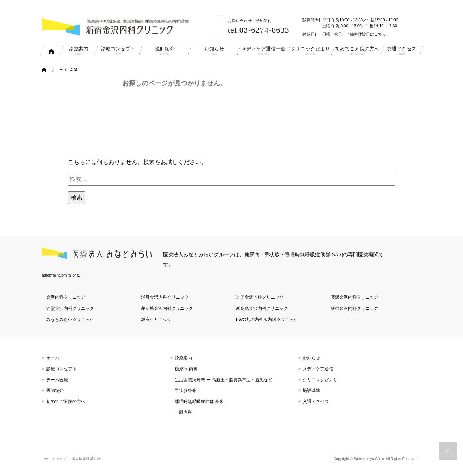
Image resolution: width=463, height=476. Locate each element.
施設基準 (311, 391)
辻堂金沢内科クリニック (70, 308)
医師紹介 (55, 391)
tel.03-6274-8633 (259, 30)
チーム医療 (57, 380)
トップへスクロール (448, 451)
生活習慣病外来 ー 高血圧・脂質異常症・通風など (224, 380)
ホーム (53, 358)
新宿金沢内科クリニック (354, 308)
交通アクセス (316, 401)
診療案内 (183, 358)
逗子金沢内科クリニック (260, 297)
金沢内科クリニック (66, 297)
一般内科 (183, 412)
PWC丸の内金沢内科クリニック (267, 320)
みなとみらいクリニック (70, 320)
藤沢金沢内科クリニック (354, 297)
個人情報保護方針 (86, 459)
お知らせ (311, 358)
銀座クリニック (156, 320)
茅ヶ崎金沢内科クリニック (167, 308)
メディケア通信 (318, 369)
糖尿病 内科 (186, 369)
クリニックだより (320, 380)
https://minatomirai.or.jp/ (61, 275)
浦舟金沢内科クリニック (165, 297)
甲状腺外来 (186, 391)
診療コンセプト (61, 369)
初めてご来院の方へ (66, 401)
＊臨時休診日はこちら (366, 34)
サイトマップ (55, 459)
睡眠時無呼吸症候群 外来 (199, 401)
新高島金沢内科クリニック (262, 308)
